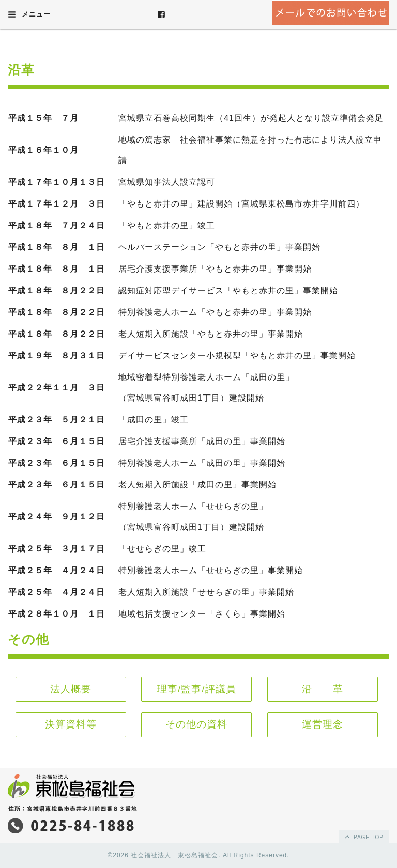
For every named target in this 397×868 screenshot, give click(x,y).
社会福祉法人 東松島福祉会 (174, 855)
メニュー (29, 14)
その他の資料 (196, 724)
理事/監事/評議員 (197, 689)
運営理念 (323, 724)
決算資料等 (71, 724)
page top (363, 837)
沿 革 (323, 689)
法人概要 (71, 689)
